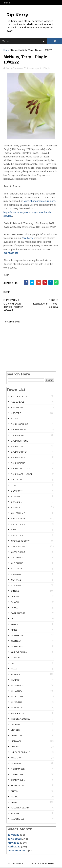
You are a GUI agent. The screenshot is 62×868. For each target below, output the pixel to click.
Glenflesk (17, 647)
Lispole (15, 730)
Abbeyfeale (18, 402)
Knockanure (18, 714)
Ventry (15, 814)
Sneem (15, 791)
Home (6, 50)
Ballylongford (20, 469)
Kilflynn (16, 680)
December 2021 (18, 851)
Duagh (15, 602)
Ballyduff (17, 447)
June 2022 (14, 839)
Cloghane (17, 564)
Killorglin (17, 697)
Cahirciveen (18, 525)
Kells (14, 669)
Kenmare (16, 675)
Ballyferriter (19, 452)
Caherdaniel (19, 514)
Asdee (15, 419)
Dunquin (16, 608)
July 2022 (14, 835)
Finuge (15, 625)
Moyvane (16, 764)
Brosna (16, 508)
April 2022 (14, 847)
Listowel (16, 741)
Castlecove (18, 536)
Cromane (17, 575)
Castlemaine (18, 552)
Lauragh (16, 725)
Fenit (14, 619)
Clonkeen (17, 569)
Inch (14, 664)
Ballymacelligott (22, 475)
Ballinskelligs (19, 425)
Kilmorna (17, 703)
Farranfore (18, 614)
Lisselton (16, 736)
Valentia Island (20, 808)
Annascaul (17, 408)
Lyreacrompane (20, 753)
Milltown (17, 758)
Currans (16, 580)
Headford (17, 658)
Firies (14, 630)
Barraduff (18, 480)
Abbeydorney (19, 397)
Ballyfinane (18, 458)
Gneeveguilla (19, 653)
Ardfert (16, 413)
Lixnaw (15, 747)
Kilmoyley (17, 708)
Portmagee (18, 769)
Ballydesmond (20, 441)
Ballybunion (18, 430)
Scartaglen (18, 780)
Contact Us (11, 253)
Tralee (15, 803)
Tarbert (16, 797)
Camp (14, 530)
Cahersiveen (18, 519)
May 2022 (14, 843)
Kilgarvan (17, 686)
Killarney (17, 691)
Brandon (17, 502)
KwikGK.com (22, 864)
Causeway (17, 558)
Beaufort (17, 491)
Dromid (16, 597)
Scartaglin (18, 786)
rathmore (17, 775)
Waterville (18, 819)
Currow (16, 586)
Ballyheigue (18, 463)
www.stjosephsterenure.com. (40, 201)
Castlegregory (20, 541)
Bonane (16, 497)
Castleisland (19, 547)
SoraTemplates (47, 864)
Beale (14, 486)
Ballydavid (18, 436)
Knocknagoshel (21, 719)
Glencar (16, 641)
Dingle (14, 50)
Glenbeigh (17, 636)
